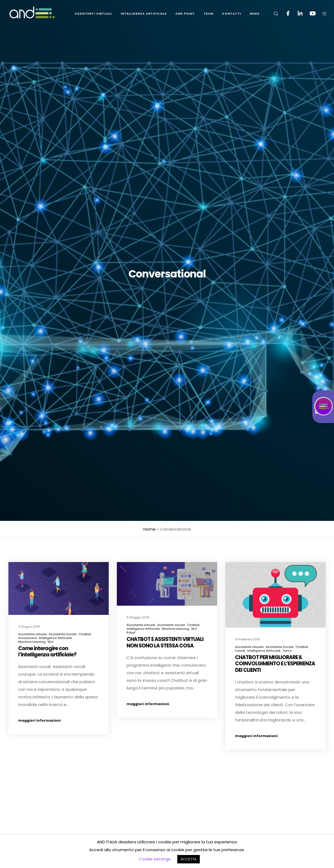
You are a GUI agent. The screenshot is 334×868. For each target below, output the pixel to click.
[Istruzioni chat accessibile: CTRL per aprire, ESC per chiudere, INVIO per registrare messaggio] (323, 407)
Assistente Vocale (63, 634)
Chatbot (85, 634)
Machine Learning (32, 642)
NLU (51, 642)
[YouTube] (309, 14)
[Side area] (321, 14)
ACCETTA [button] (189, 859)
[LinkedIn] (297, 14)
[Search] (272, 14)
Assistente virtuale (32, 634)
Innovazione (27, 638)
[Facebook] (285, 14)
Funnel (240, 658)
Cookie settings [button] (155, 859)
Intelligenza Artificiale (55, 638)
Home (150, 529)
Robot (131, 633)
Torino (287, 658)
